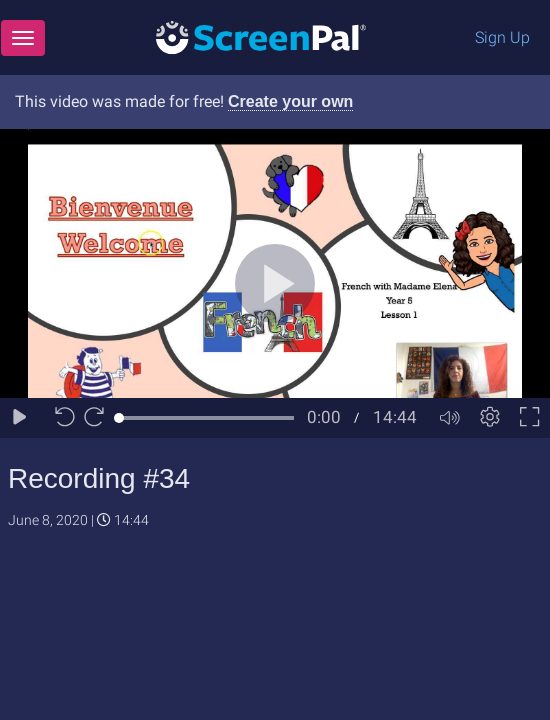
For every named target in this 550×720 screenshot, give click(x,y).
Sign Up (502, 37)
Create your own (290, 101)
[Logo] (261, 36)
